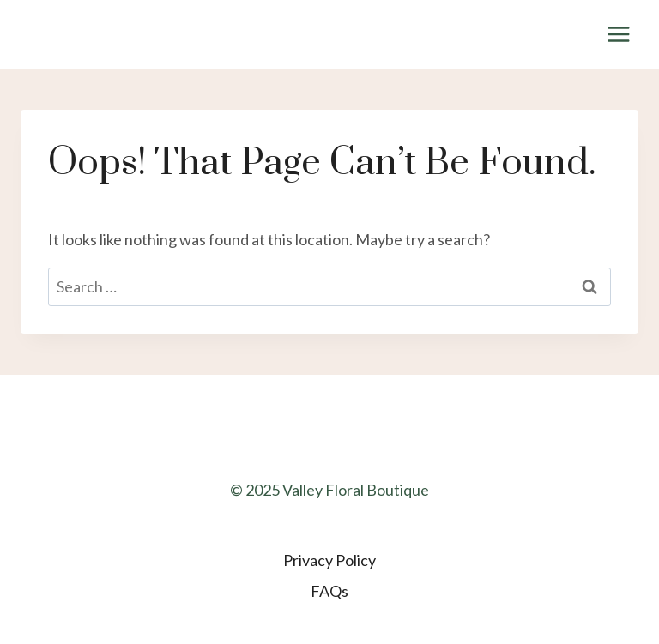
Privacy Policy (329, 560)
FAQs (329, 591)
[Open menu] (618, 34)
